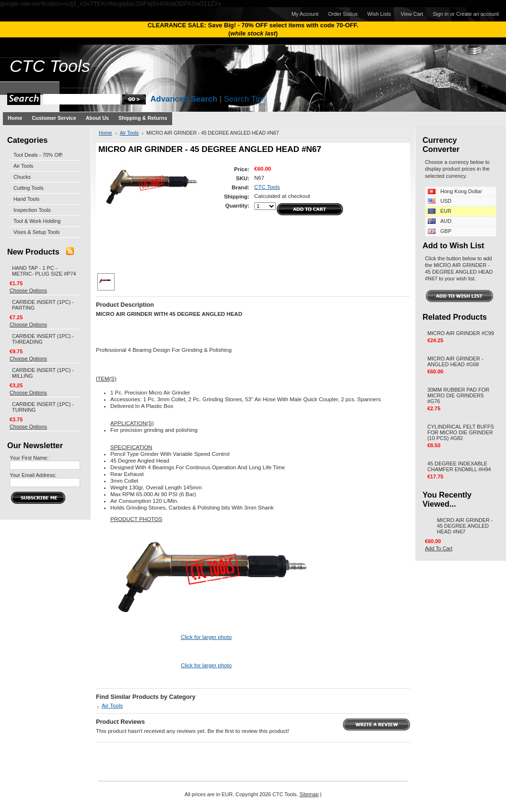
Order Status (343, 14)
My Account (305, 14)
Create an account (477, 14)
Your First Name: (29, 458)
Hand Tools (26, 199)
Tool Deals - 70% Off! (38, 155)
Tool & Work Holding (37, 221)
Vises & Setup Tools (36, 232)
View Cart (412, 14)
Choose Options (28, 290)
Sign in (441, 14)
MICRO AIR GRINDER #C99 (461, 333)
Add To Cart (439, 548)
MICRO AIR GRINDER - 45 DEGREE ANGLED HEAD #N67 (465, 526)
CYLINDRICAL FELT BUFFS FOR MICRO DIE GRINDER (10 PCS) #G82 (461, 432)
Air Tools (24, 166)
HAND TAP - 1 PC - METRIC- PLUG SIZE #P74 (44, 271)
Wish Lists (379, 14)
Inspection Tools (32, 210)
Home (106, 133)
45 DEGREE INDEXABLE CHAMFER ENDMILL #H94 (459, 466)
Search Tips (245, 99)
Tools (50, 66)
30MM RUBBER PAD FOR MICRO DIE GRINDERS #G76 (458, 395)
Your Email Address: (33, 475)
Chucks (22, 177)
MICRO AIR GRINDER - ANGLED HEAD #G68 (455, 361)
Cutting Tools (29, 188)
